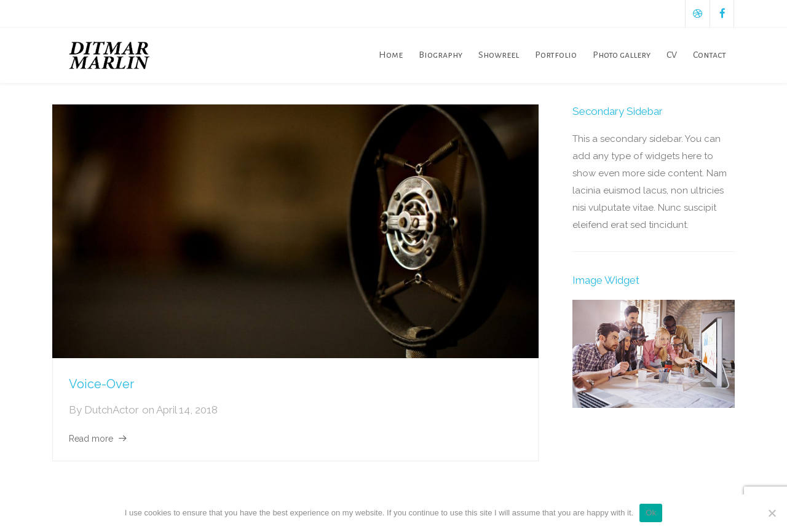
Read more (91, 439)
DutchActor (112, 410)
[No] (772, 513)
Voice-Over (101, 384)
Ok (651, 513)
